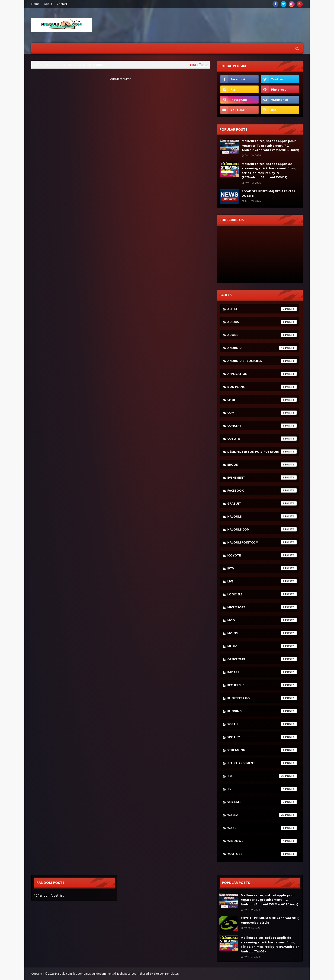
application (262, 374)
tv (262, 789)
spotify (262, 737)
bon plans (262, 387)
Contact (62, 4)
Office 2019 (262, 659)
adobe (262, 335)
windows (262, 841)
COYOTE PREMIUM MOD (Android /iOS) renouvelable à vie (270, 920)
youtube (262, 854)
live (262, 581)
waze (262, 828)
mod (262, 620)
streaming (262, 750)
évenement (262, 477)
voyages (262, 802)
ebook (262, 465)
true (262, 776)
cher (262, 400)
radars (262, 672)
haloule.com (262, 529)
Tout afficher (199, 65)
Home (35, 4)
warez (262, 815)
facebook (262, 490)
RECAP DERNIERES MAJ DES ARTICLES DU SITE (268, 193)
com (262, 413)
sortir (262, 724)
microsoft (262, 607)
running (262, 711)
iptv (262, 568)
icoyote (262, 555)
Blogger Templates (166, 974)
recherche (262, 685)
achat (262, 309)
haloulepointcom (262, 542)
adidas (262, 322)
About (48, 4)
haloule (262, 516)
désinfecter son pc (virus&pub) (262, 452)
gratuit (262, 503)
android (262, 348)
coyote (262, 439)
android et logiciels (262, 361)
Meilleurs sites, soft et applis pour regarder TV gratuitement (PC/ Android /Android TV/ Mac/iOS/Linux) (270, 145)
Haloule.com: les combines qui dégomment (84, 974)
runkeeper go (262, 698)
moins (262, 633)
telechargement (262, 763)
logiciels (262, 594)
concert (262, 426)
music (262, 646)
